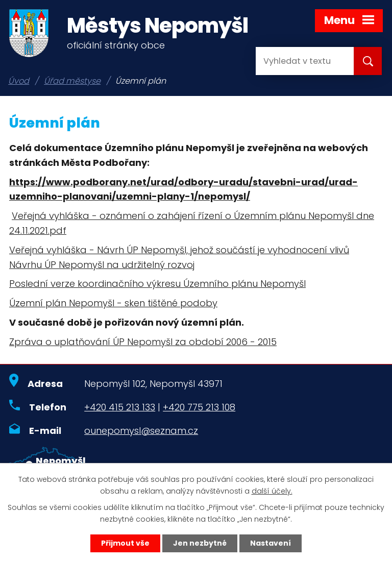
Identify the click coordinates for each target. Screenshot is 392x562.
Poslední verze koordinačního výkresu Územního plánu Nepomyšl (157, 284)
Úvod (19, 81)
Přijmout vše (125, 543)
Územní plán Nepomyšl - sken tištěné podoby (113, 303)
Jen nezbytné (200, 543)
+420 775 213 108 (199, 407)
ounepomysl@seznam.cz (141, 431)
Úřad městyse (72, 81)
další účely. (272, 491)
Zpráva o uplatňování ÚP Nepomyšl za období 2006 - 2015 (143, 342)
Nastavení (271, 543)
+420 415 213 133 (120, 407)
